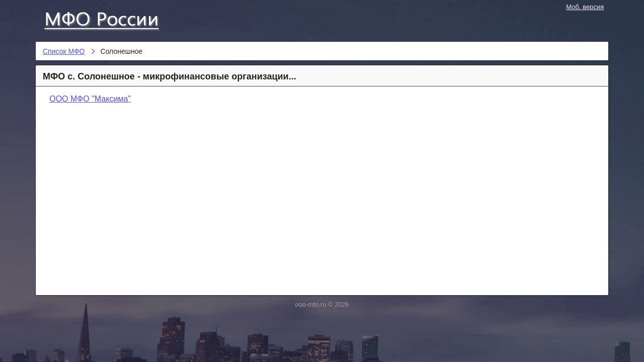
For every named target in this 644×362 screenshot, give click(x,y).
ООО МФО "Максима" (90, 99)
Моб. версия (585, 7)
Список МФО (111, 19)
